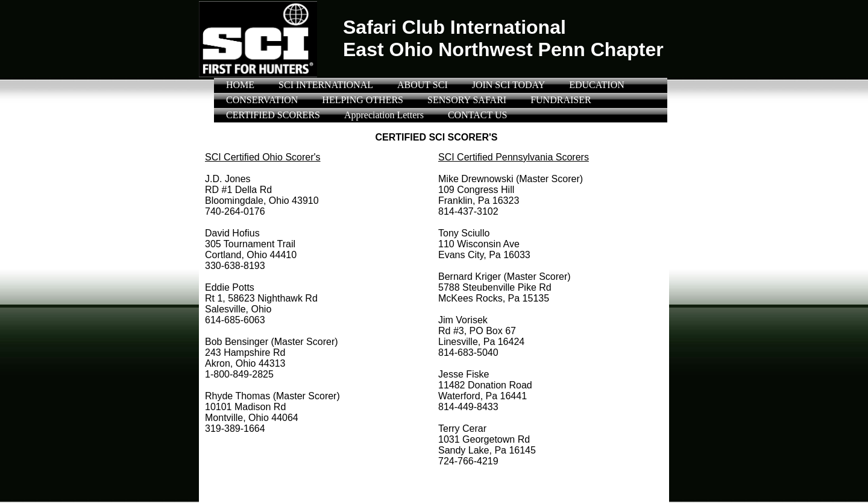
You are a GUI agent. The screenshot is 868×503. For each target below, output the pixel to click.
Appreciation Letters (384, 115)
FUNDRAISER (561, 100)
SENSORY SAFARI (467, 100)
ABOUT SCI (423, 85)
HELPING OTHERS (363, 100)
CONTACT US (477, 115)
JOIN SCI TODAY (509, 85)
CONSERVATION (262, 100)
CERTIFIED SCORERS (273, 115)
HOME (240, 85)
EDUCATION (597, 85)
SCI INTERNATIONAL (326, 85)
